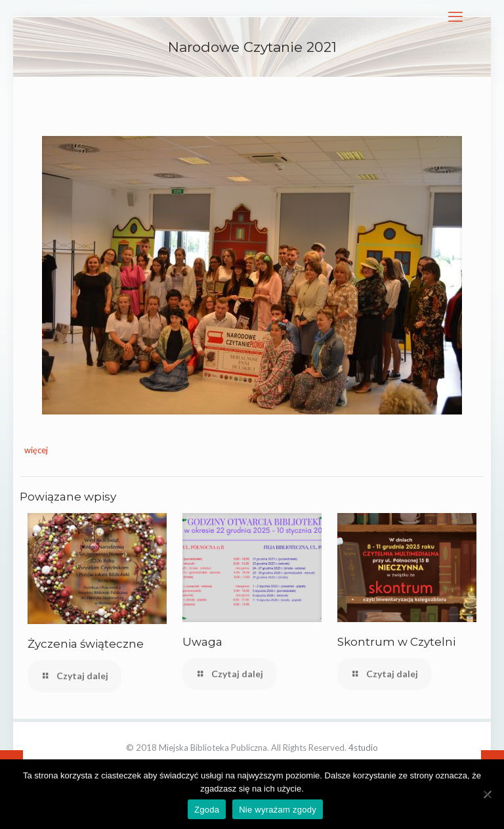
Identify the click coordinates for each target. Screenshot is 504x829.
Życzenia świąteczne (86, 644)
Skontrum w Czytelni (396, 642)
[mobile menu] (455, 16)
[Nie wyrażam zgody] (488, 794)
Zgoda (207, 810)
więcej (36, 450)
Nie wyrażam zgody (278, 810)
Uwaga (202, 642)
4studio (363, 748)
